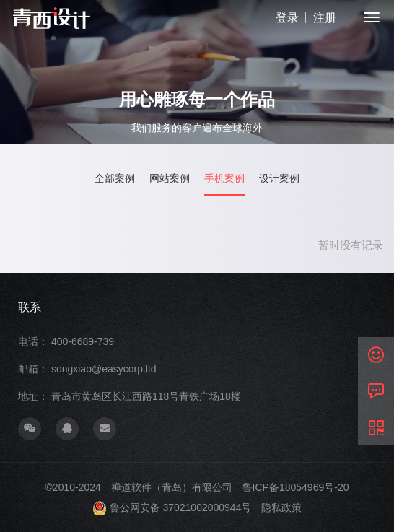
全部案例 (115, 179)
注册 (325, 18)
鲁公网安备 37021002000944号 (181, 507)
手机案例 (224, 179)
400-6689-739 (83, 341)
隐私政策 (281, 507)
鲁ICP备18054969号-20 (296, 487)
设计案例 (279, 179)
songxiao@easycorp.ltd (104, 369)
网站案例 (170, 179)
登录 (287, 18)
